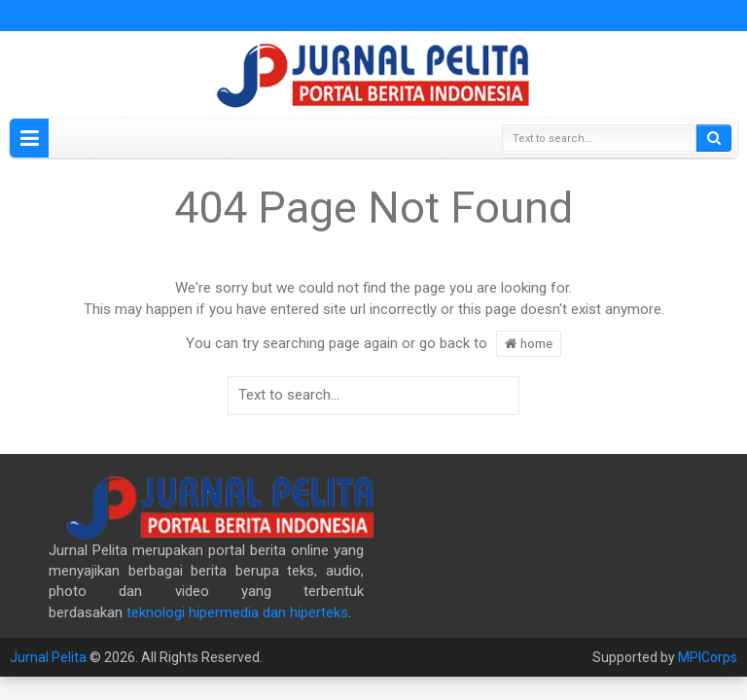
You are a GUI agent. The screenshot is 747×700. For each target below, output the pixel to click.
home (529, 343)
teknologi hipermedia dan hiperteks (237, 612)
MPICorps (708, 657)
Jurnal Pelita (48, 657)
